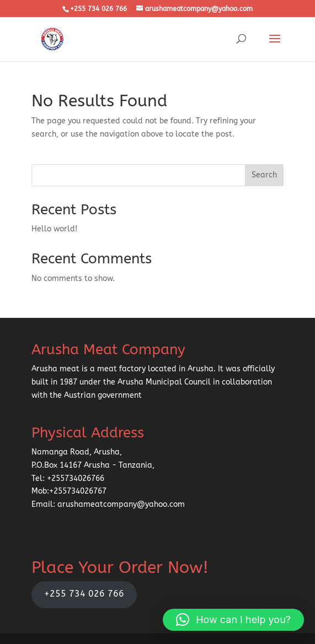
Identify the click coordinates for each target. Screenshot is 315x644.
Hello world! (54, 229)
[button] (233, 620)
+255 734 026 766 (84, 594)
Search (264, 175)
